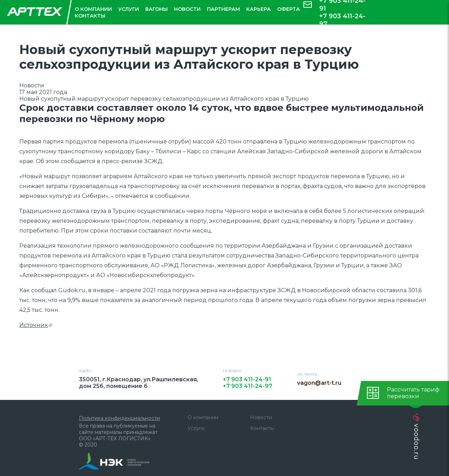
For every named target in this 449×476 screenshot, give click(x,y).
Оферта (289, 9)
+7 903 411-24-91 (247, 379)
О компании (93, 9)
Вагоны (156, 9)
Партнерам (223, 9)
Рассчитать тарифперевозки (413, 393)
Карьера (259, 9)
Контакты (90, 16)
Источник (36, 325)
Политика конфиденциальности (119, 418)
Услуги (129, 9)
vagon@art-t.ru (321, 383)
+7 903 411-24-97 (342, 20)
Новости (187, 9)
